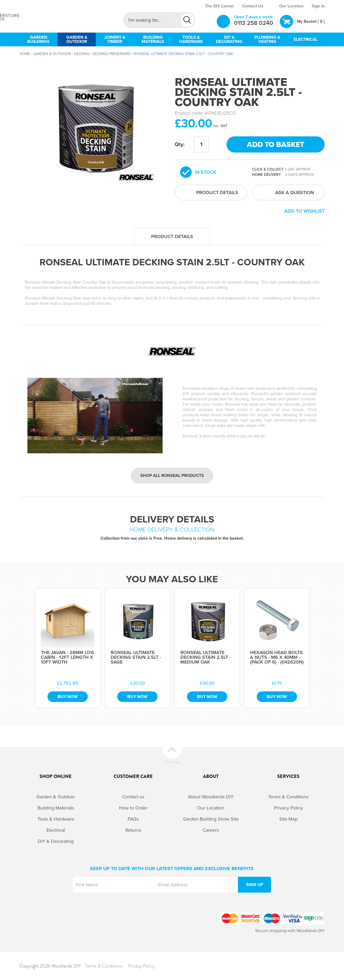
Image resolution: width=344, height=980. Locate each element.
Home (25, 54)
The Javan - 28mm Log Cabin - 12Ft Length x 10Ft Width (67, 657)
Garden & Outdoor (52, 54)
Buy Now (68, 697)
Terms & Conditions (288, 797)
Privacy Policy (288, 808)
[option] (95, 126)
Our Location (291, 6)
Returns (133, 830)
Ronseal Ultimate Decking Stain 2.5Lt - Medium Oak (206, 657)
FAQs (133, 819)
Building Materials (56, 808)
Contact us (133, 797)
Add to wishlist (304, 211)
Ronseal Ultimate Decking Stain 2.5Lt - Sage (136, 657)
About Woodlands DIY (211, 797)
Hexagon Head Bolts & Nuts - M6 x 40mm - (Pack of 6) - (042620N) (277, 657)
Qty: (180, 145)
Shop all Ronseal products (172, 476)
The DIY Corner (220, 6)
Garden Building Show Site (211, 819)
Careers (211, 830)
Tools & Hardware (56, 819)
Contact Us (253, 6)
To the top (172, 761)
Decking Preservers (112, 54)
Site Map (288, 819)
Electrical (56, 830)
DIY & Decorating (56, 841)
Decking (82, 54)
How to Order (133, 808)
